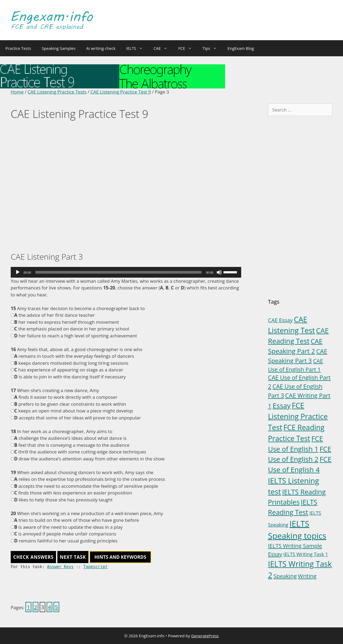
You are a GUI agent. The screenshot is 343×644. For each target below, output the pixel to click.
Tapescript (95, 567)
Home (17, 92)
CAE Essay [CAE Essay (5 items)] (280, 320)
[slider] (119, 272)
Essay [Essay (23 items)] (282, 405)
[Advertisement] (126, 187)
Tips (212, 48)
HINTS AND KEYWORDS (120, 557)
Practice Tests (18, 48)
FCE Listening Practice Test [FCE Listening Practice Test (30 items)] (298, 416)
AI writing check (101, 48)
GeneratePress (205, 636)
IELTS (137, 48)
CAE (163, 48)
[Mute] (219, 272)
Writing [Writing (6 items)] (307, 576)
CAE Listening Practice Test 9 (121, 92)
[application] (126, 272)
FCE (188, 48)
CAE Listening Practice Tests (57, 92)
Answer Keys (60, 567)
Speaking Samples (59, 48)
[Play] (18, 272)
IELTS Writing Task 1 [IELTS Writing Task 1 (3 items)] (306, 554)
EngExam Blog (241, 48)
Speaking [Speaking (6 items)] (285, 576)
